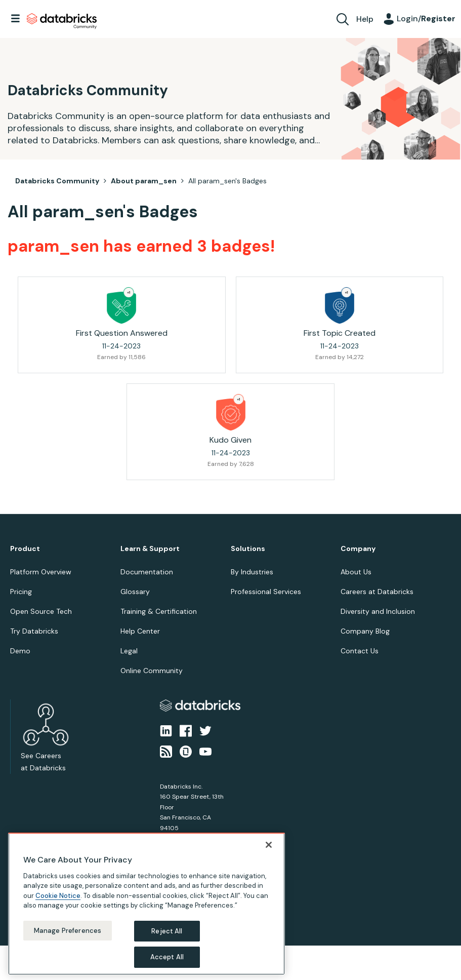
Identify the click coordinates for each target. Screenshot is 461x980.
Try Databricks (34, 631)
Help (365, 19)
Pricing (21, 592)
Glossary (135, 592)
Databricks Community (62, 21)
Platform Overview (41, 572)
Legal (129, 651)
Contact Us (360, 651)
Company (358, 549)
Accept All (167, 957)
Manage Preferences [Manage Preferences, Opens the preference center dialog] (68, 931)
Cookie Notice (58, 896)
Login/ (426, 18)
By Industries (252, 572)
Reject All (167, 931)
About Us (356, 572)
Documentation (147, 572)
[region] (146, 904)
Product (25, 549)
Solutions (248, 549)
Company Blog (365, 631)
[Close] (269, 845)
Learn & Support (150, 549)
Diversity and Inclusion (378, 611)
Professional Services (266, 592)
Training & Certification (159, 611)
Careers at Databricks (377, 592)
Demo (20, 651)
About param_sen (144, 181)
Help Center (140, 631)
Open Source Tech (41, 611)
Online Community (152, 671)
